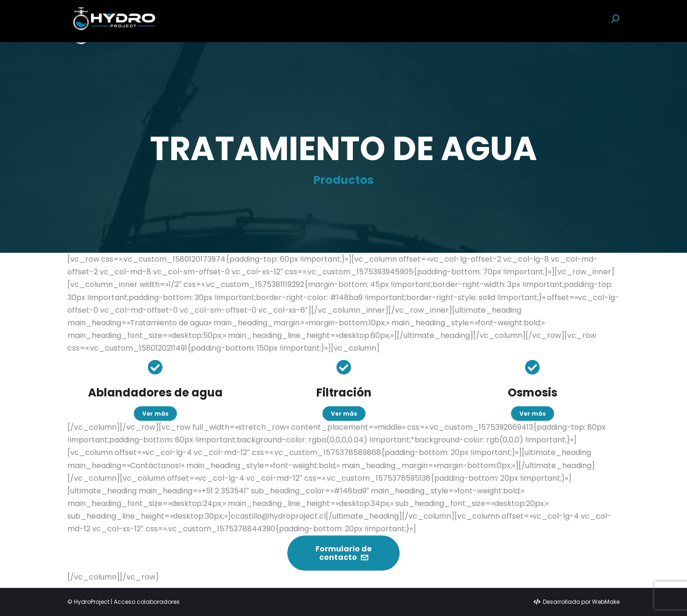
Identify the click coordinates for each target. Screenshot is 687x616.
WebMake (606, 602)
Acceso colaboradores (147, 602)
